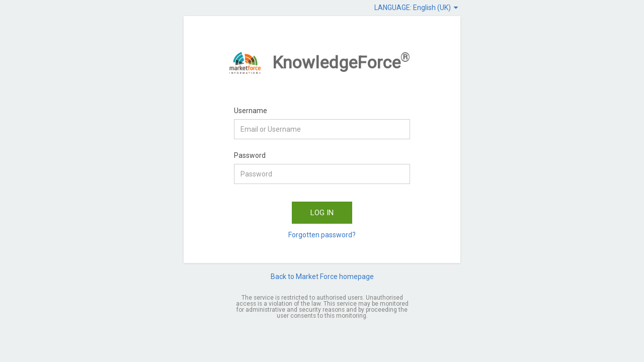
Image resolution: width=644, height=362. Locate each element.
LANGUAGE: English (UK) (416, 8)
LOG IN (322, 213)
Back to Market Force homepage (322, 277)
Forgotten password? (322, 235)
